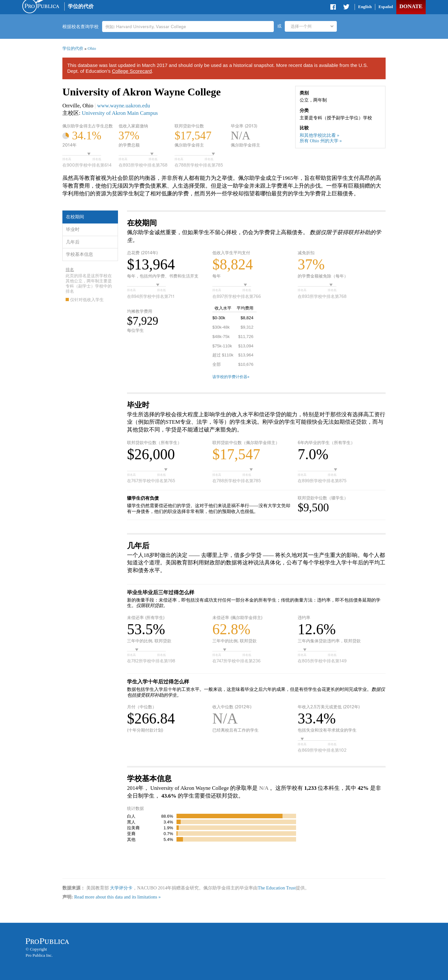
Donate (411, 6)
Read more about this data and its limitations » (117, 897)
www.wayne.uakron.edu (124, 106)
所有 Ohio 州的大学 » (321, 141)
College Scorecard (132, 71)
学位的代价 (81, 6)
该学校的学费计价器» (231, 377)
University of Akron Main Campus (120, 113)
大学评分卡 (121, 888)
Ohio (92, 48)
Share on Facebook (334, 8)
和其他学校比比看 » (320, 135)
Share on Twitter (346, 8)
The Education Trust (277, 888)
